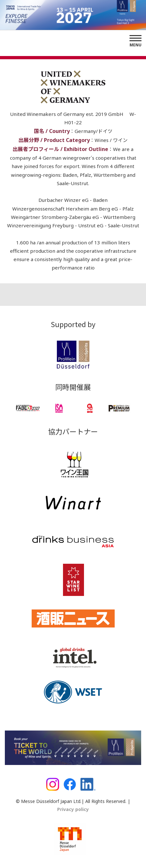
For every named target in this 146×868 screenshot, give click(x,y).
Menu (136, 45)
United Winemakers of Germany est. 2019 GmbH (67, 114)
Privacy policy (73, 809)
